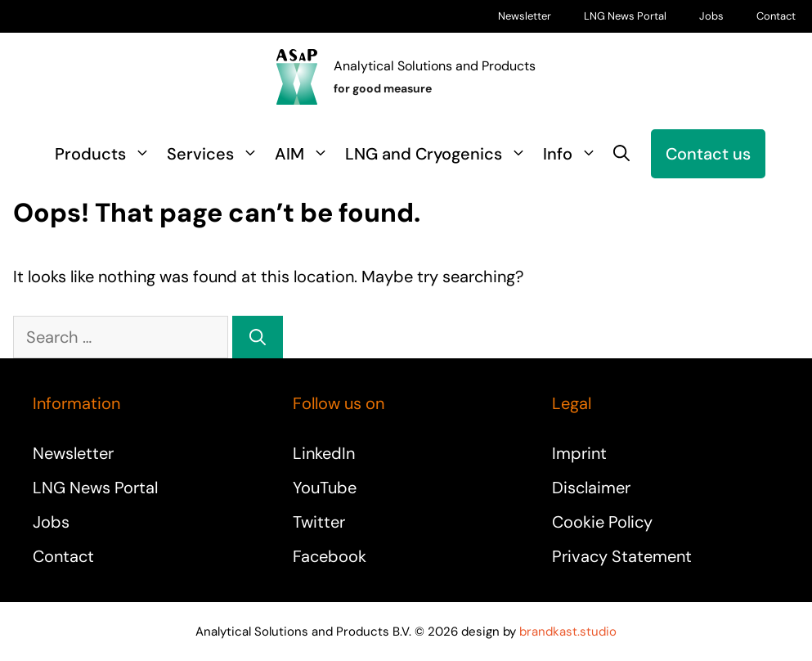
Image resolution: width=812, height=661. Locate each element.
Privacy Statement (622, 556)
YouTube (325, 488)
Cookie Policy (602, 522)
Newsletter (525, 16)
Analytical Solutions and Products (435, 66)
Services (217, 154)
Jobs (711, 16)
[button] (621, 154)
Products (107, 154)
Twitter (319, 522)
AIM (306, 154)
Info (574, 154)
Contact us (708, 154)
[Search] (258, 337)
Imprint (579, 453)
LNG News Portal (625, 16)
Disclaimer (591, 488)
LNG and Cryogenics (440, 154)
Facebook (330, 556)
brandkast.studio (568, 632)
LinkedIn (324, 453)
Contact (776, 16)
